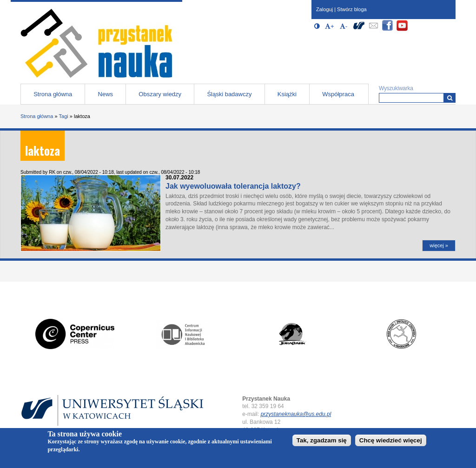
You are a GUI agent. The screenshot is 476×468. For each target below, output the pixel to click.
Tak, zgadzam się (322, 442)
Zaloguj (324, 9)
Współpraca (338, 94)
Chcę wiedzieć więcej (391, 442)
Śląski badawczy (229, 94)
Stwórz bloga (352, 9)
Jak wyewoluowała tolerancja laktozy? (233, 186)
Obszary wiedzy (160, 94)
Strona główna (53, 94)
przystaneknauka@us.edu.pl (296, 414)
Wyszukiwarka (396, 88)
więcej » (439, 245)
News (106, 94)
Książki (287, 94)
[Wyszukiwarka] (450, 98)
